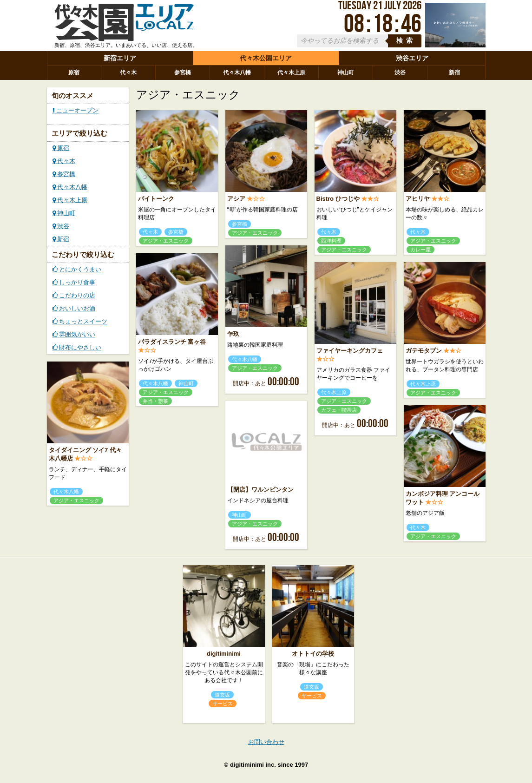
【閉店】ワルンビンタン (260, 490)
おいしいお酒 (74, 308)
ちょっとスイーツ (80, 321)
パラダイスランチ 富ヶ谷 (172, 342)
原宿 (74, 72)
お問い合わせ (266, 742)
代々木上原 (291, 72)
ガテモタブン (424, 351)
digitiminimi (224, 654)
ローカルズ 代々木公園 (124, 25)
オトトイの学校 (313, 654)
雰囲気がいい (74, 334)
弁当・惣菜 (155, 401)
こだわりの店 (74, 295)
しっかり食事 (74, 282)
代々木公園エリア (266, 58)
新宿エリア (120, 58)
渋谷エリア (412, 58)
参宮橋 (183, 72)
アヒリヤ (418, 199)
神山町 (346, 72)
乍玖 (233, 334)
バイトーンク (156, 199)
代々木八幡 (237, 72)
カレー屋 (420, 250)
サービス (223, 704)
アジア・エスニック (166, 241)
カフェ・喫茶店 (339, 410)
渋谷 (400, 72)
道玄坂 (222, 695)
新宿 (454, 72)
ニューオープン (76, 110)
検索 (406, 41)
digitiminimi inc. (253, 765)
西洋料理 (331, 241)
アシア (236, 199)
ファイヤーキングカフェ (350, 351)
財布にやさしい (77, 347)
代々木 (128, 72)
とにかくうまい (77, 269)
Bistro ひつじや (338, 199)
